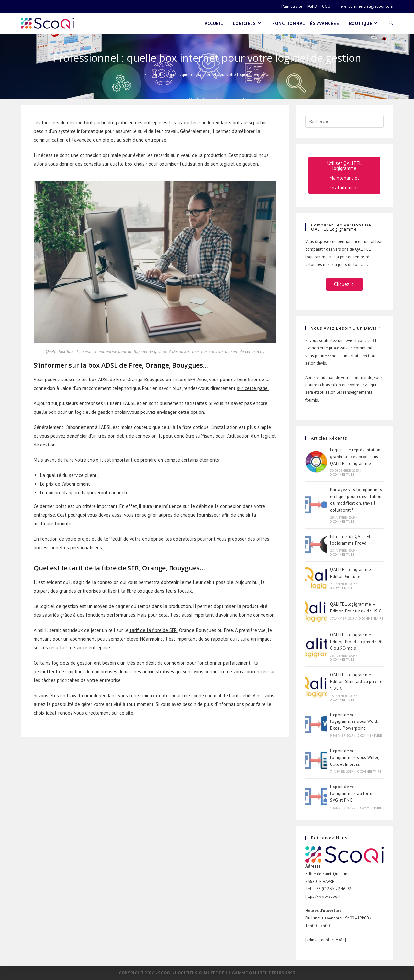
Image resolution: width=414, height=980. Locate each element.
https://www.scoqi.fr (324, 896)
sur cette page (252, 388)
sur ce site (123, 713)
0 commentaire (342, 474)
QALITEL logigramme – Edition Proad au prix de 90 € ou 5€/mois (356, 642)
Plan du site (292, 6)
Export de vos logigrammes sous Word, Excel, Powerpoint (354, 722)
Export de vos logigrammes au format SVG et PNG (353, 793)
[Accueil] (145, 75)
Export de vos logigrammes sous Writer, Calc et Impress (355, 758)
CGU (326, 6)
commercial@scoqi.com (371, 6)
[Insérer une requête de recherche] (344, 121)
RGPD (312, 6)
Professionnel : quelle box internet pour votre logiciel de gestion (212, 75)
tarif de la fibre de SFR (153, 630)
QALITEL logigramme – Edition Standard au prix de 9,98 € (356, 682)
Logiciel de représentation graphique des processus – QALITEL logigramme (356, 457)
